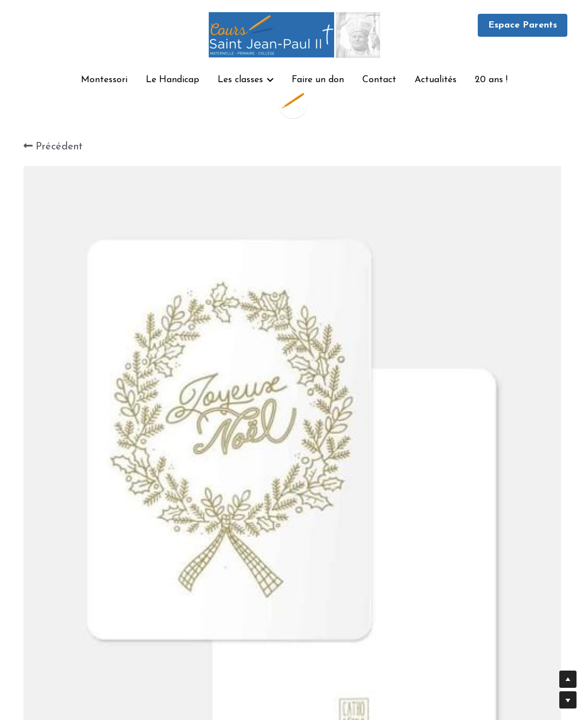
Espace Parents (523, 25)
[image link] (294, 34)
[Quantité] (457, 479)
